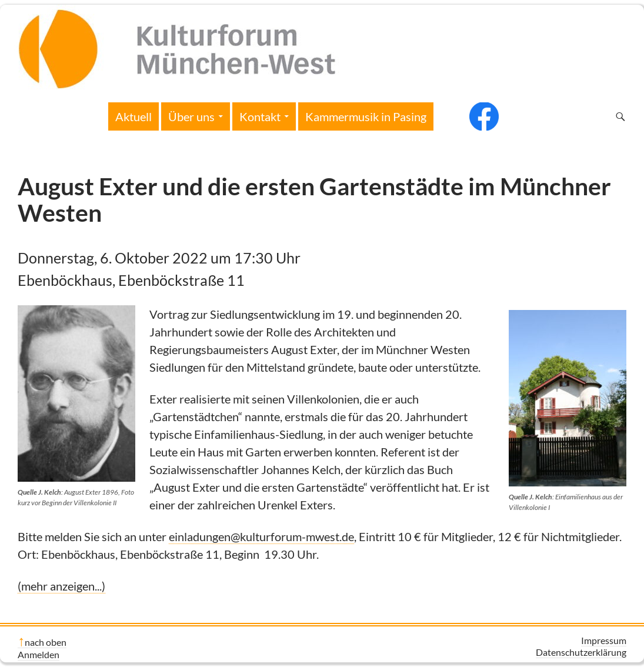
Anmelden (39, 654)
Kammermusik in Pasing (366, 116)
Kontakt (260, 116)
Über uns (191, 116)
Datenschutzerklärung (581, 652)
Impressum (604, 640)
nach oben (46, 642)
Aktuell (134, 116)
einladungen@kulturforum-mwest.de (261, 536)
